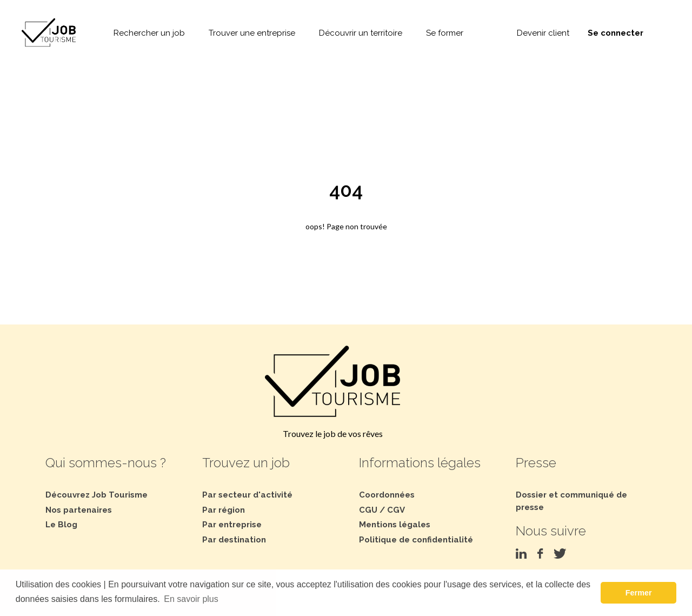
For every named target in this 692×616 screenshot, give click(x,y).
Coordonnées (387, 495)
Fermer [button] (639, 593)
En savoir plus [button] (191, 599)
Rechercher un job (149, 33)
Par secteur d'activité (247, 495)
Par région (224, 510)
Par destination (234, 540)
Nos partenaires (79, 510)
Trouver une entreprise (252, 33)
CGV (396, 510)
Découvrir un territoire (361, 33)
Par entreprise (232, 525)
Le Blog (61, 525)
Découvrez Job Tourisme (97, 495)
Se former (445, 33)
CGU (368, 510)
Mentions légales (395, 525)
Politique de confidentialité (416, 540)
